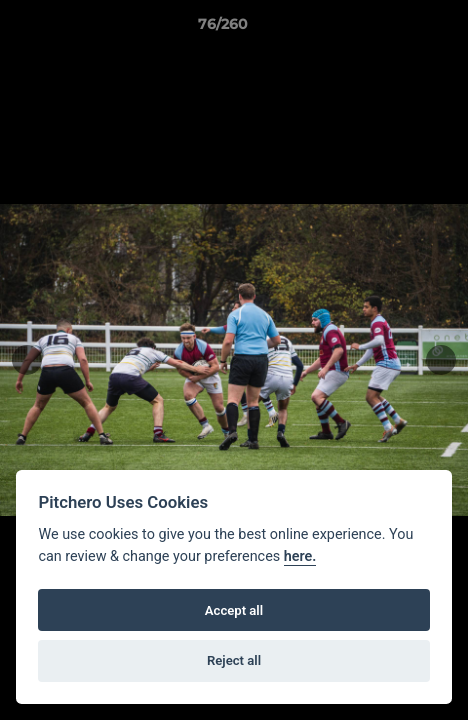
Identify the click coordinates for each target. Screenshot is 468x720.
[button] (396, 29)
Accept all (234, 610)
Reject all (234, 660)
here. (300, 556)
